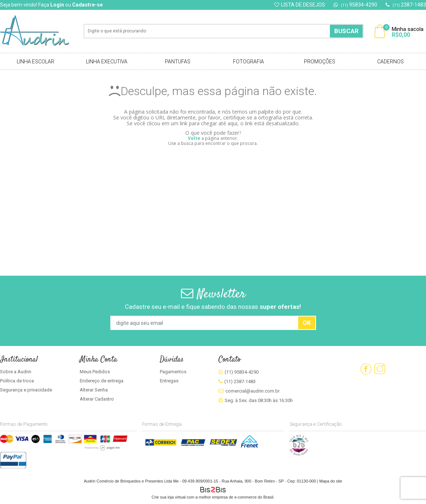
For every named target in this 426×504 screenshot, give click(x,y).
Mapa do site (331, 481)
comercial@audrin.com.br (253, 391)
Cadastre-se (87, 5)
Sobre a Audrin (16, 372)
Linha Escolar (35, 62)
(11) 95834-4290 (242, 372)
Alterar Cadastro (97, 399)
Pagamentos (173, 372)
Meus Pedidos (95, 372)
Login (57, 5)
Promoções (320, 62)
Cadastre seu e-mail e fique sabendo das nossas (213, 307)
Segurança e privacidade (26, 390)
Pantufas (178, 62)
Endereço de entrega (102, 381)
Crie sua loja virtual (169, 497)
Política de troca (17, 381)
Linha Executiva (107, 62)
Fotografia (248, 62)
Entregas (169, 381)
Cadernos (390, 62)
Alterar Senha (94, 390)
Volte (194, 138)
